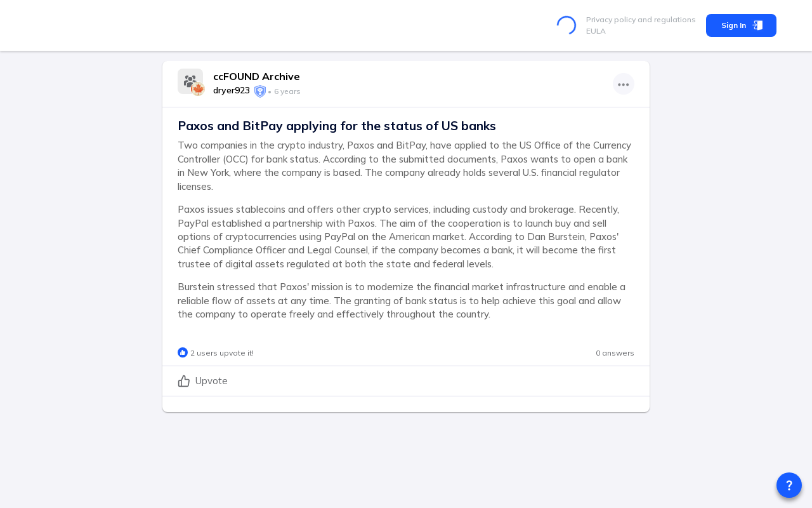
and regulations (666, 19)
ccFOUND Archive (257, 76)
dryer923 (232, 90)
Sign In (741, 25)
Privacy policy (611, 19)
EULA (596, 31)
